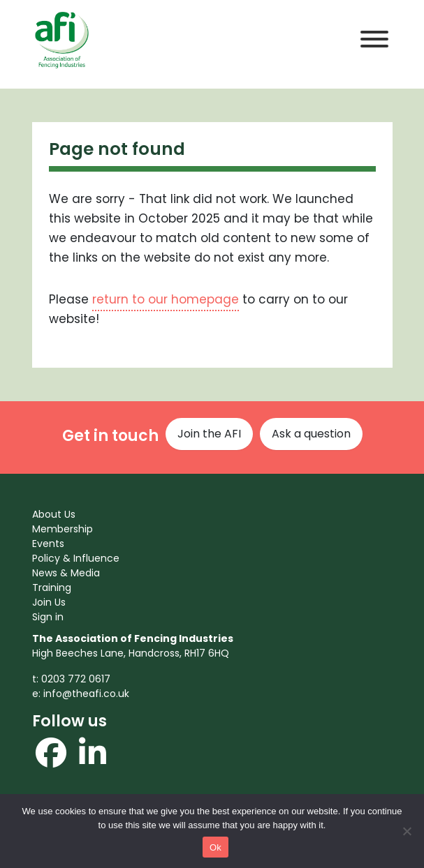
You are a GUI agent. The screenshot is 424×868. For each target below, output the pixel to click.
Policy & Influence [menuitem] (76, 558)
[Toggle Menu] (374, 39)
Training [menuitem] (52, 588)
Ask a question (311, 434)
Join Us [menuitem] (49, 602)
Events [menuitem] (48, 544)
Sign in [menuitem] (48, 617)
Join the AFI (209, 434)
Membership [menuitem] (63, 529)
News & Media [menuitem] (66, 573)
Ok (215, 847)
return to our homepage (166, 299)
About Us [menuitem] (54, 514)
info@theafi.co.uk (86, 694)
